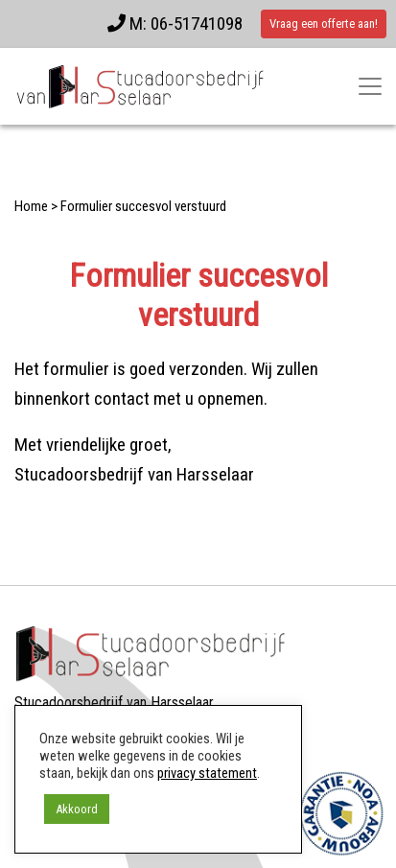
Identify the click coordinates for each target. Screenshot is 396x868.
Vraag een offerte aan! (324, 23)
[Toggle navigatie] (370, 86)
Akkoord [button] (77, 809)
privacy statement (207, 773)
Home (31, 206)
